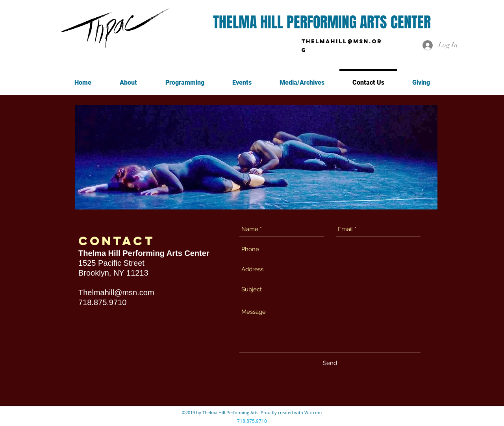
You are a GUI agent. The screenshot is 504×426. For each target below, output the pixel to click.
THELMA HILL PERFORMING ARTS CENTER (322, 22)
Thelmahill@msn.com (116, 293)
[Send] (330, 363)
